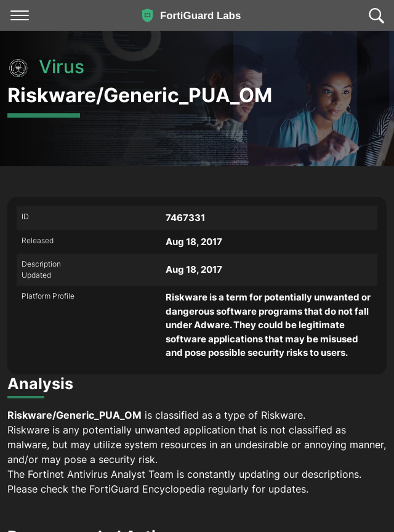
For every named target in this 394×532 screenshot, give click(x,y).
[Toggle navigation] (20, 15)
